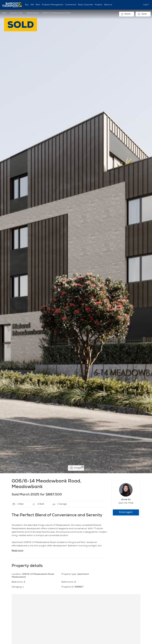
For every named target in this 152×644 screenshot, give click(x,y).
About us (108, 5)
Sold (4, 13)
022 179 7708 (126, 503)
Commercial (71, 5)
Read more (17, 551)
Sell (32, 5)
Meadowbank (33, 13)
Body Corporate (85, 5)
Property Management (53, 5)
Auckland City (16, 13)
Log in (146, 5)
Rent (38, 5)
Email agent (126, 512)
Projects (98, 5)
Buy (27, 5)
